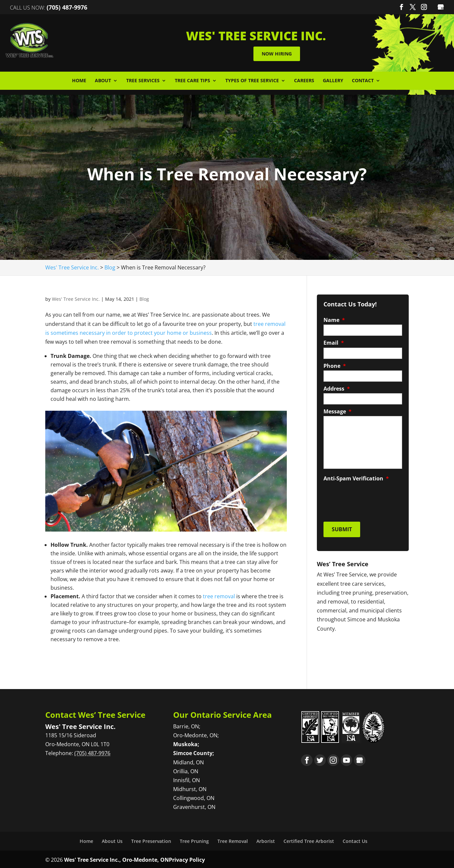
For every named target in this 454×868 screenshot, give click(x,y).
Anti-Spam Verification (356, 477)
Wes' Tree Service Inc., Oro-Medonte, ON (116, 858)
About (103, 80)
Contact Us (355, 840)
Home (79, 80)
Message (338, 410)
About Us (112, 840)
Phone (335, 365)
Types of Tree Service (252, 80)
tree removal (219, 595)
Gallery (333, 80)
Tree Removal (233, 840)
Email (334, 342)
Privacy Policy (187, 858)
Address (337, 387)
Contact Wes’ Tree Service (95, 713)
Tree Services (143, 80)
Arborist (266, 840)
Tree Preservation (151, 840)
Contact (363, 80)
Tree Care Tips (192, 80)
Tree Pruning (194, 840)
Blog (144, 298)
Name (334, 319)
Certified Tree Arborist (309, 840)
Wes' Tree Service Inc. (76, 298)
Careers (304, 80)
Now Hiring (294, 53)
